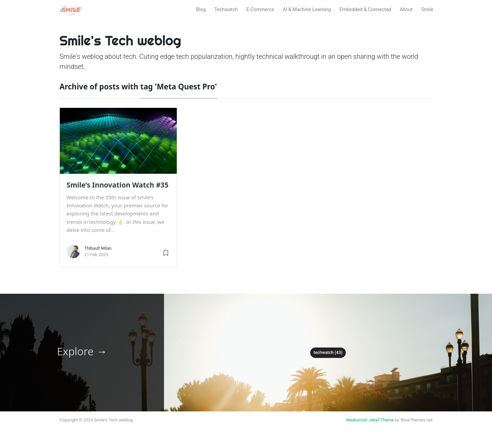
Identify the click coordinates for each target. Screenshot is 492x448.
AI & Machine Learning (307, 10)
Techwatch (226, 10)
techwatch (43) (328, 352)
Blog (201, 10)
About (406, 10)
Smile (427, 10)
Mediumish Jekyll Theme (370, 420)
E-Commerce (260, 10)
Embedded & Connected (365, 10)
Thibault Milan (98, 248)
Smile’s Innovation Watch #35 (117, 185)
